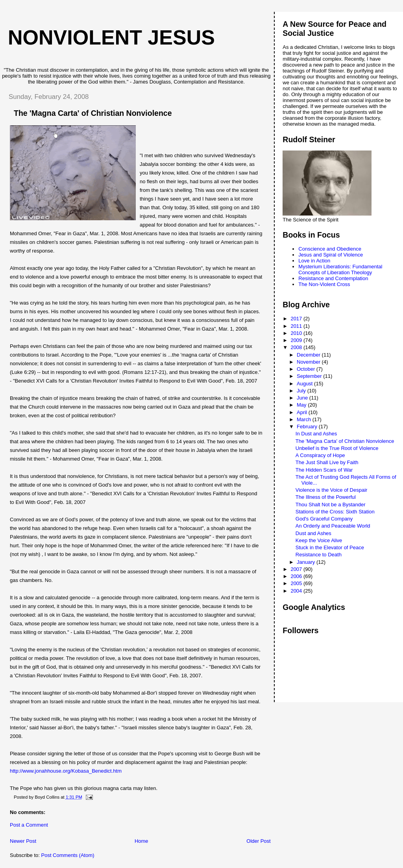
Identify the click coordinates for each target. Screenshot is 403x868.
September (310, 376)
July (302, 391)
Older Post (258, 841)
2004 (297, 591)
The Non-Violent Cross (324, 284)
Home (141, 841)
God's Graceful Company (324, 519)
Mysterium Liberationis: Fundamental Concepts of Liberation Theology (340, 270)
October (307, 369)
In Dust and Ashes (316, 434)
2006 (297, 576)
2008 (297, 347)
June (303, 398)
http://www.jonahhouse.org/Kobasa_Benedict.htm (66, 771)
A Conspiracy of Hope (320, 455)
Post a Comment (29, 825)
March (305, 419)
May (302, 405)
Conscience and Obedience (330, 249)
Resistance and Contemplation (333, 278)
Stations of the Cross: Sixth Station (335, 512)
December (309, 355)
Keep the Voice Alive (319, 540)
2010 (297, 333)
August (305, 384)
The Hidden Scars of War (324, 470)
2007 (297, 569)
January (307, 562)
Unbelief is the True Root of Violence (337, 448)
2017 (297, 319)
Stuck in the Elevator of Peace (330, 547)
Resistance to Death (319, 555)
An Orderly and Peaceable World (333, 526)
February (308, 427)
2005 (297, 583)
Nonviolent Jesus (111, 37)
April (303, 412)
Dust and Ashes (313, 533)
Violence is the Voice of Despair (332, 490)
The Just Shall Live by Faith (327, 462)
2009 (297, 340)
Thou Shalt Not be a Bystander (331, 505)
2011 (297, 326)
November (309, 362)
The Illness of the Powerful (326, 497)
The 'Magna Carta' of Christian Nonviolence (345, 441)
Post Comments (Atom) (68, 855)
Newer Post (23, 841)
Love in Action (314, 261)
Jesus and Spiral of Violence (331, 255)
